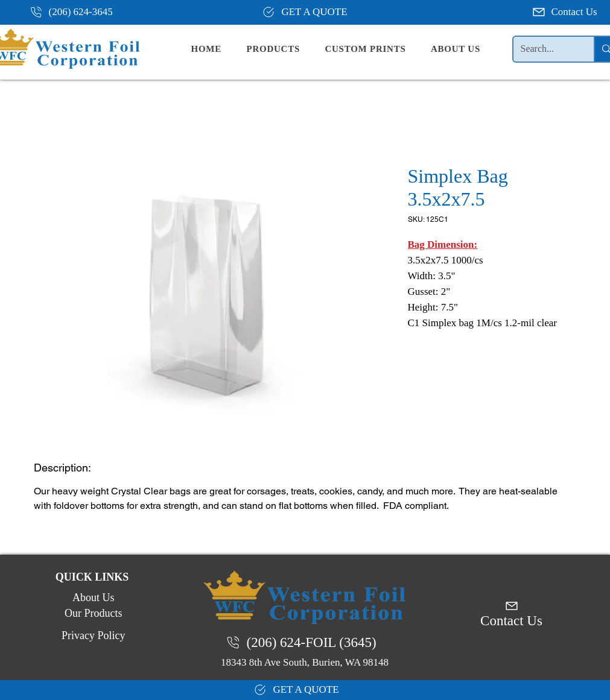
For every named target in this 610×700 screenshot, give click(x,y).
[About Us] (92, 598)
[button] (283, 49)
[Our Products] (92, 614)
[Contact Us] (566, 12)
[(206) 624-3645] (76, 12)
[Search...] (545, 49)
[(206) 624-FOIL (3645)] (305, 643)
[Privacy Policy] (92, 636)
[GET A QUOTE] (305, 12)
